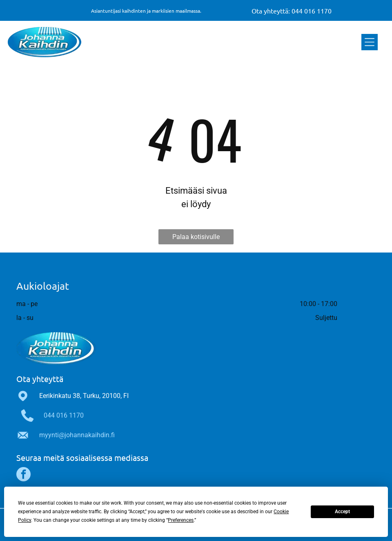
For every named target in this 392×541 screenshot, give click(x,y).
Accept (342, 512)
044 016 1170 (64, 415)
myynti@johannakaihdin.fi (77, 435)
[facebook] (23, 475)
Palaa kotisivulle (196, 237)
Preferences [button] (181, 520)
